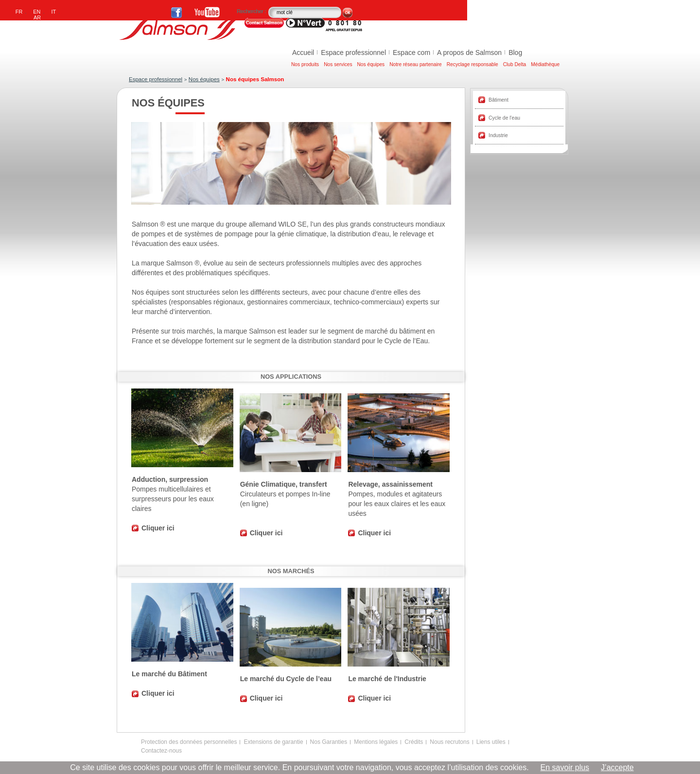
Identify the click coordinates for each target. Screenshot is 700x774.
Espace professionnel (353, 53)
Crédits (414, 742)
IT (54, 12)
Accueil (303, 53)
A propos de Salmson (469, 53)
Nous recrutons (449, 742)
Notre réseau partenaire (416, 64)
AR (37, 18)
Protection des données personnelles (189, 742)
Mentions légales (376, 742)
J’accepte (617, 767)
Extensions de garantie (273, 742)
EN (37, 12)
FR (19, 12)
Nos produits (305, 64)
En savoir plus (565, 767)
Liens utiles (491, 742)
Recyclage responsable (472, 64)
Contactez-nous (161, 751)
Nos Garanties (329, 742)
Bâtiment (499, 100)
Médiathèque (545, 64)
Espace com (411, 53)
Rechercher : (252, 11)
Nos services (338, 64)
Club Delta (515, 64)
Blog (515, 53)
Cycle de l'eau (504, 118)
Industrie (498, 135)
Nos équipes (371, 64)
